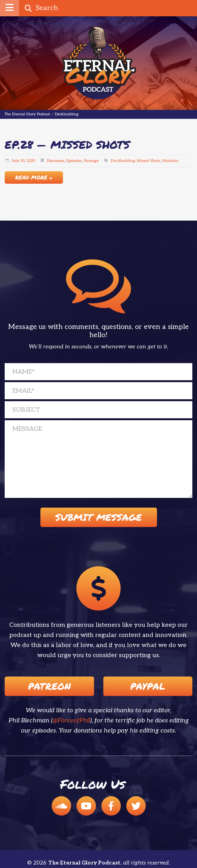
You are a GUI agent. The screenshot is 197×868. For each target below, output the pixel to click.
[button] (10, 8)
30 (22, 161)
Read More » (34, 177)
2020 (31, 161)
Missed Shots (148, 161)
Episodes (74, 161)
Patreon (49, 686)
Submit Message (98, 517)
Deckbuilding (123, 161)
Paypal (148, 686)
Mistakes (170, 161)
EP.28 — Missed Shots (67, 144)
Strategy (91, 161)
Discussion (56, 161)
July (15, 161)
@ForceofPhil (71, 721)
